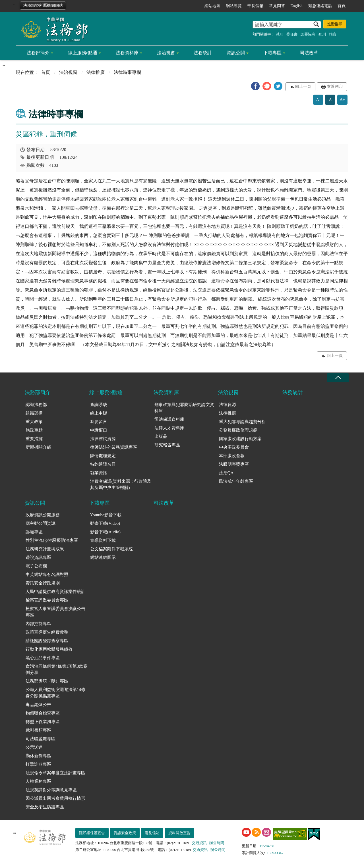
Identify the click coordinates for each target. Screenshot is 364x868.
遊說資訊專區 (38, 557)
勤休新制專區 (38, 756)
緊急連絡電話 (320, 6)
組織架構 (34, 413)
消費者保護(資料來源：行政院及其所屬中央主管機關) (121, 485)
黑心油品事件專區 (43, 658)
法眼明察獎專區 (234, 464)
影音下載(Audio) (106, 532)
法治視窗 (166, 53)
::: (15, 5)
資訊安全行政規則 (43, 583)
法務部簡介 (38, 53)
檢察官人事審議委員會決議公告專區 (55, 612)
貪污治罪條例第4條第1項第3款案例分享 (57, 670)
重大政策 (34, 422)
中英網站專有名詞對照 (47, 574)
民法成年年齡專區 (236, 481)
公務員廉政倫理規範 (238, 430)
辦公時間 (217, 843)
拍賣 (333, 34)
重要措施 (34, 439)
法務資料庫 (127, 53)
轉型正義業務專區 (43, 722)
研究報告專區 (167, 445)
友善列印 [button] (335, 87)
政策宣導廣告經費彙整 (47, 632)
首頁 (342, 6)
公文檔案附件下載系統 (111, 549)
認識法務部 (36, 405)
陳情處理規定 (103, 456)
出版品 (161, 436)
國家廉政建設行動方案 (240, 439)
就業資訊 (99, 473)
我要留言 (99, 422)
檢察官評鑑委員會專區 (47, 600)
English (296, 6)
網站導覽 (234, 6)
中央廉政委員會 (234, 447)
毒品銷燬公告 (38, 705)
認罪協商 (308, 34)
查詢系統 (99, 405)
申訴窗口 (99, 430)
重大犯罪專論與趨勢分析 (242, 422)
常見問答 (277, 6)
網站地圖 (212, 6)
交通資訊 (199, 843)
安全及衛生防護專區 (45, 807)
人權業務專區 (38, 781)
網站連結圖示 (103, 557)
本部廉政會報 (232, 456)
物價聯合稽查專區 (43, 713)
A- (318, 100)
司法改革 (309, 53)
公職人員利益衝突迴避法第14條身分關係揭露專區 (55, 693)
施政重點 (34, 430)
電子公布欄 (36, 566)
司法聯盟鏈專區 (41, 739)
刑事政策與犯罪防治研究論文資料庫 (184, 408)
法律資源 (227, 405)
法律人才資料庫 (169, 428)
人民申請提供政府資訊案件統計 (55, 592)
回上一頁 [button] (303, 87)
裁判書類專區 (38, 730)
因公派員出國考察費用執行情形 (55, 798)
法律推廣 (96, 72)
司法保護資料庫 (169, 419)
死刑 (322, 34)
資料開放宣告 (179, 833)
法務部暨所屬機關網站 (43, 6)
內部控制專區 (38, 624)
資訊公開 (236, 53)
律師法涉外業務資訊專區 (114, 447)
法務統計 (203, 53)
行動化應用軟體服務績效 (49, 649)
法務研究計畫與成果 (45, 549)
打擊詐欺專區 (38, 764)
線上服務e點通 (83, 53)
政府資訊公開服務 (43, 515)
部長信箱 (255, 6)
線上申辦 (99, 413)
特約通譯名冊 (103, 464)
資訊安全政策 (125, 833)
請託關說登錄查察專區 (47, 641)
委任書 (292, 34)
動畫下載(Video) (105, 523)
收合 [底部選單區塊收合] (338, 378)
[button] (255, 86)
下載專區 (272, 53)
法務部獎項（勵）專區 (47, 681)
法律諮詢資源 (103, 439)
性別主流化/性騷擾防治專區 (52, 540)
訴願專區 (34, 532)
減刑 (280, 34)
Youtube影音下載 (106, 515)
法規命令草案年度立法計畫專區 (55, 773)
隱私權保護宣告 (92, 833)
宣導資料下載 (103, 540)
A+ (342, 100)
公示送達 (34, 747)
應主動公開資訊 (41, 523)
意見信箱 (152, 833)
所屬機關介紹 (38, 447)
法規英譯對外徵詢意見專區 (51, 790)
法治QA (226, 473)
